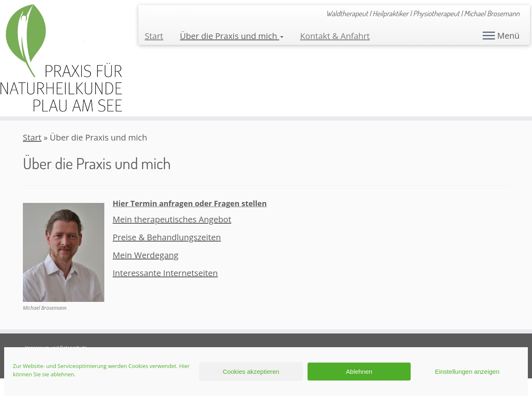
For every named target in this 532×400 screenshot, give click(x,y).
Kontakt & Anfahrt (335, 36)
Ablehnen (359, 372)
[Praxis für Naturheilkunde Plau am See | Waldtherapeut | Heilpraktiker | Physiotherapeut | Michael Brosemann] (61, 58)
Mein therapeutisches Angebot (172, 219)
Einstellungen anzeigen (467, 372)
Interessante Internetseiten (165, 273)
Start (154, 36)
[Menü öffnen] (489, 36)
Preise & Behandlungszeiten (167, 237)
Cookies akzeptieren (251, 372)
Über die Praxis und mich (232, 36)
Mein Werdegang (145, 255)
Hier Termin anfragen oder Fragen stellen (190, 203)
